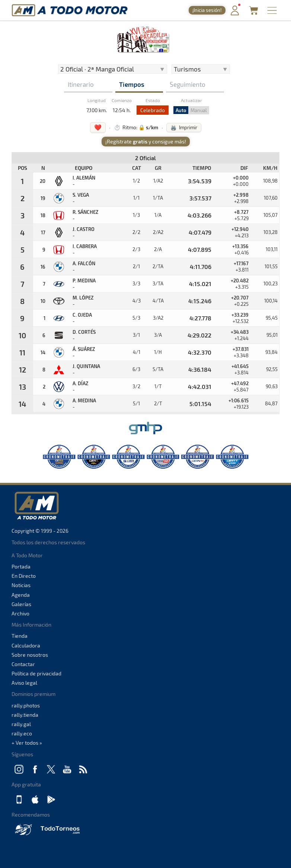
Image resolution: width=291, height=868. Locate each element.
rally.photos (26, 705)
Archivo (20, 613)
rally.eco (22, 733)
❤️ (98, 127)
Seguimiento (188, 84)
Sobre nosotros (30, 655)
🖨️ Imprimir (184, 127)
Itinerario (81, 84)
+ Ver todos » (27, 743)
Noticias (21, 585)
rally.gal (21, 724)
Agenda (21, 595)
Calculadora (26, 645)
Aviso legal (24, 683)
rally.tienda (25, 715)
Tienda (20, 636)
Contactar (23, 664)
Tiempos (132, 84)
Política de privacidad (36, 673)
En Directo (24, 576)
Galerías (21, 604)
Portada (21, 566)
